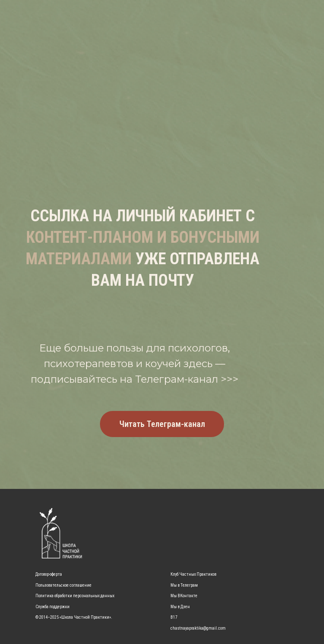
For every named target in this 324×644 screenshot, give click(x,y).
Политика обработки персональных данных (75, 596)
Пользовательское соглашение (63, 585)
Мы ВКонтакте (184, 596)
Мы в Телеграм (184, 585)
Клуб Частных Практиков (193, 574)
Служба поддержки (53, 607)
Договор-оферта (49, 574)
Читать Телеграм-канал (162, 424)
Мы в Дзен (180, 607)
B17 (174, 617)
